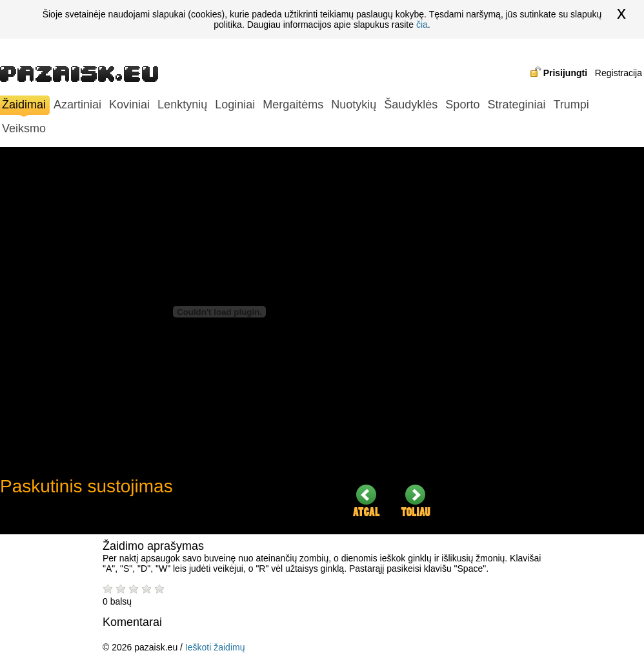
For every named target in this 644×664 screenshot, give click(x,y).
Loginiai (235, 105)
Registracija (619, 73)
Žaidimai (24, 106)
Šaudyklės (411, 105)
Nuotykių (354, 105)
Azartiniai (77, 105)
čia (422, 25)
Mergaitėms (293, 105)
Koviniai (129, 105)
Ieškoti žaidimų (215, 647)
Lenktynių (182, 105)
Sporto (462, 105)
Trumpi (571, 105)
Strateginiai (516, 105)
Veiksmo (24, 128)
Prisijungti (565, 73)
